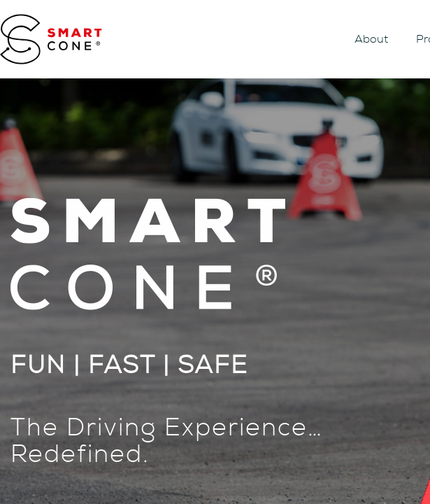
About (371, 39)
